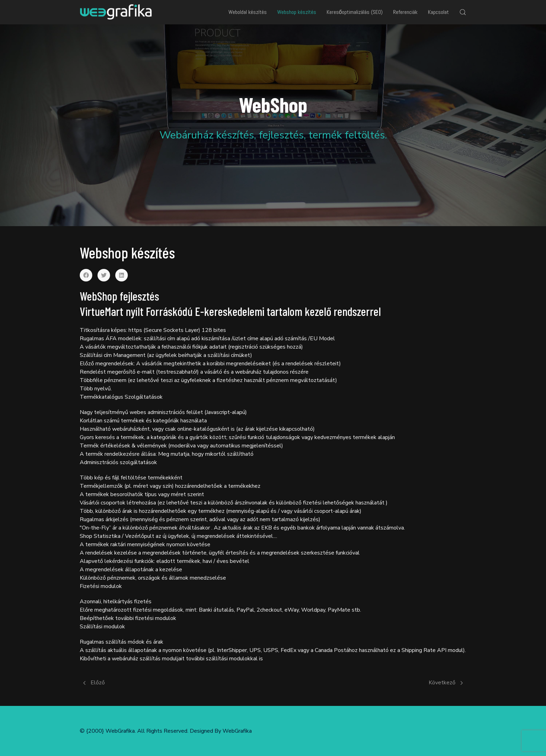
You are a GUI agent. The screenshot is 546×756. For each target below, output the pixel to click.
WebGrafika (237, 731)
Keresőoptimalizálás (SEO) (355, 12)
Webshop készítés (297, 12)
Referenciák (405, 12)
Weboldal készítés (248, 12)
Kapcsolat (438, 12)
